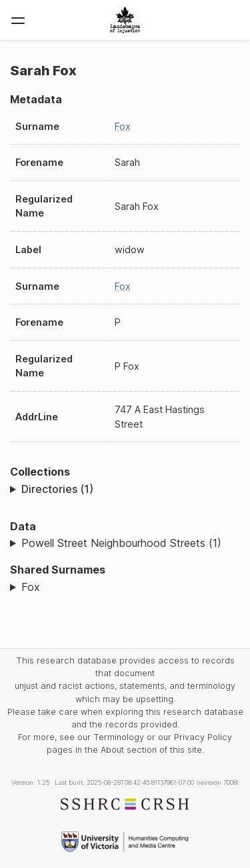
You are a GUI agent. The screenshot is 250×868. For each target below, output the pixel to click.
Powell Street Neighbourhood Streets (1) (121, 543)
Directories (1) (57, 489)
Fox (123, 126)
